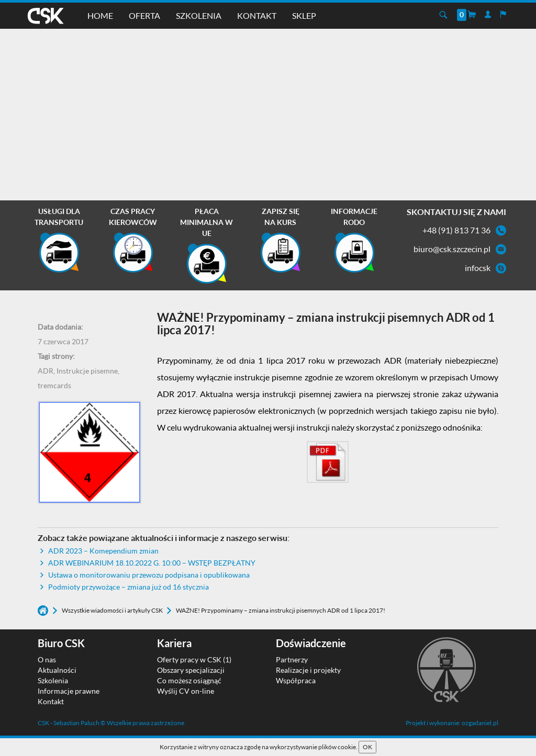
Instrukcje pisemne (87, 371)
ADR (46, 371)
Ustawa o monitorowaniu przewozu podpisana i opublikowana (149, 575)
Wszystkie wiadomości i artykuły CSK (113, 610)
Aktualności (57, 670)
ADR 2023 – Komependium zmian (103, 551)
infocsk (478, 268)
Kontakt (257, 15)
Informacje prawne (69, 691)
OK (367, 747)
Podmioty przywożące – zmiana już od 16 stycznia (129, 587)
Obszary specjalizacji (191, 670)
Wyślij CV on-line (186, 691)
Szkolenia (199, 15)
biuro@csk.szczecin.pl (452, 249)
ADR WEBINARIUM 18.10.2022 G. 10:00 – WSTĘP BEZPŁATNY (152, 563)
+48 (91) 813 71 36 (456, 230)
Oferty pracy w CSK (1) (194, 659)
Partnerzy (292, 659)
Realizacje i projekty (308, 670)
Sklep (304, 15)
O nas (47, 659)
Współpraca (296, 680)
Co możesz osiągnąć (189, 680)
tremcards (54, 385)
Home (100, 15)
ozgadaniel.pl (480, 723)
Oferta (144, 15)
